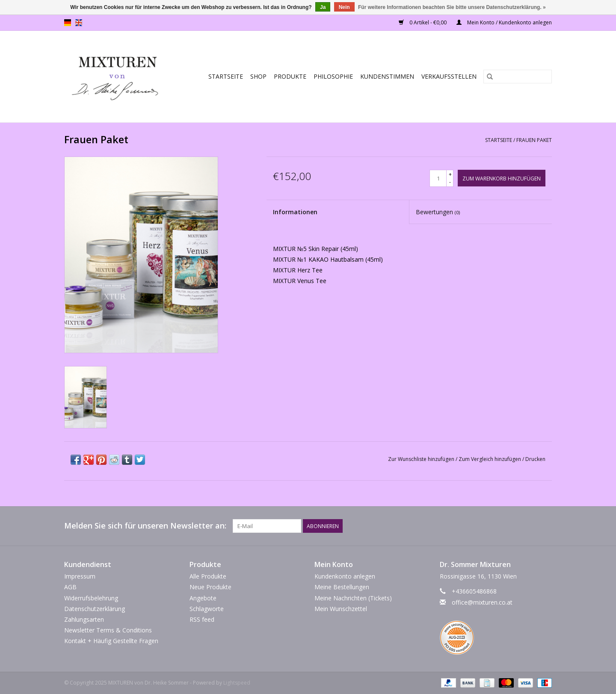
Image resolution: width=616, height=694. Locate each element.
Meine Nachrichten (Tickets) (353, 598)
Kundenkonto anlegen (345, 576)
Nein (344, 7)
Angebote (203, 598)
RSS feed (202, 619)
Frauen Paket (534, 140)
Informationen (295, 212)
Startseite (226, 76)
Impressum (80, 576)
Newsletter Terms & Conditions (108, 630)
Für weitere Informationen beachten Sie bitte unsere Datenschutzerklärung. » (452, 7)
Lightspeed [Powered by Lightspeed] (237, 683)
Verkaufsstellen (449, 76)
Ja (323, 7)
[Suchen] (518, 77)
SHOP (258, 76)
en (79, 23)
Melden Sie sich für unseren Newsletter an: (145, 526)
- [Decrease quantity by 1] (450, 182)
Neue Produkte (210, 587)
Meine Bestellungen (342, 587)
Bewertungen (438, 212)
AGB (70, 587)
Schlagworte (207, 609)
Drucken (535, 459)
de (68, 23)
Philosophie (333, 76)
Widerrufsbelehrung (91, 598)
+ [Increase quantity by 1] (450, 174)
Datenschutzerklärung (95, 609)
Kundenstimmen (387, 76)
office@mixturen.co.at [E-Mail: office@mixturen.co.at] (482, 602)
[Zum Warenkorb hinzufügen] (502, 178)
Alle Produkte (208, 576)
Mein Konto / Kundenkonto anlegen (504, 22)
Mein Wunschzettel (341, 609)
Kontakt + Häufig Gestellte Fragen (111, 641)
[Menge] (438, 178)
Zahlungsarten (84, 619)
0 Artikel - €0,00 (423, 22)
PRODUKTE (290, 76)
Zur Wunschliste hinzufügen (422, 459)
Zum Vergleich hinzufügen (490, 459)
